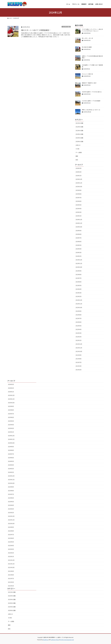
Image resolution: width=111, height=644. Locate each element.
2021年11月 (79, 348)
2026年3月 (79, 168)
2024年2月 (79, 256)
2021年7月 (79, 362)
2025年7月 (79, 198)
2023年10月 (79, 267)
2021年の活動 (79, 123)
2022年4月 (79, 329)
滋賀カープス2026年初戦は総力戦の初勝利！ (92, 57)
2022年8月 (79, 315)
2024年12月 (79, 220)
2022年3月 (79, 333)
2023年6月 (79, 282)
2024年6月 (79, 242)
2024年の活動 (66, 27)
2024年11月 (79, 223)
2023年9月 (79, 271)
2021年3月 (79, 366)
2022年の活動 (79, 127)
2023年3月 (79, 293)
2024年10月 (79, 227)
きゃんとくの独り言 (87, 74)
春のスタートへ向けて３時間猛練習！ (36, 30)
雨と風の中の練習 (87, 47)
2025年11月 (79, 183)
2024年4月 (79, 249)
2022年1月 (79, 340)
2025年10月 (79, 187)
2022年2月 (79, 337)
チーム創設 (79, 152)
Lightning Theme (55, 640)
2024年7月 (79, 238)
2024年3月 (79, 252)
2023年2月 (79, 296)
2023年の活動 (79, 131)
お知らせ (78, 145)
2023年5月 (79, 285)
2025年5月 (79, 205)
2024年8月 (79, 234)
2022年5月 (79, 326)
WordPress (46, 640)
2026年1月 (79, 176)
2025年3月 (79, 212)
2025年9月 (79, 190)
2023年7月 (79, 278)
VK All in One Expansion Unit (67, 640)
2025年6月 (79, 201)
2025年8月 (79, 194)
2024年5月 (79, 245)
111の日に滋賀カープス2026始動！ (92, 101)
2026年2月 (79, 172)
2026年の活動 (79, 141)
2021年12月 (79, 344)
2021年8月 (79, 359)
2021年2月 (79, 370)
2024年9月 (79, 231)
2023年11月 (79, 263)
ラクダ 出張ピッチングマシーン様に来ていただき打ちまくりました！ (92, 30)
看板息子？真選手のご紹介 (89, 83)
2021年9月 (79, 355)
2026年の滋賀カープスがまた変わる (92, 92)
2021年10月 (79, 351)
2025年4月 (79, 209)
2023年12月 (79, 260)
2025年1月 (79, 216)
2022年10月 (79, 307)
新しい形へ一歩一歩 (87, 38)
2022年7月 (79, 318)
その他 (77, 149)
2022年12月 (79, 300)
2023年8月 (79, 274)
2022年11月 (79, 304)
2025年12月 (79, 179)
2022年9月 (79, 311)
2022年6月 (79, 322)
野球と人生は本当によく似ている (91, 110)
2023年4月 (79, 289)
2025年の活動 (79, 138)
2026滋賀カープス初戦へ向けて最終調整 (92, 66)
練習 (77, 156)
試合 (77, 160)
